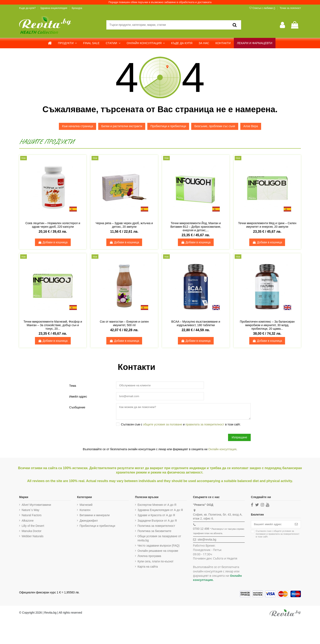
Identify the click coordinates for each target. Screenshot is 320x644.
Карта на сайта (147, 567)
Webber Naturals (33, 537)
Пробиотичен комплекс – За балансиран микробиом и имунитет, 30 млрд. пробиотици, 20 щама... (267, 325)
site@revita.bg (206, 540)
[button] (68, 43)
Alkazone (28, 521)
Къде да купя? (28, 8)
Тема (73, 386)
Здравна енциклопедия (54, 8)
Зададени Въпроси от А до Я (157, 521)
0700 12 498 (200, 530)
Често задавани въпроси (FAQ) (158, 546)
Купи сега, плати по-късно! (155, 562)
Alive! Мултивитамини (36, 506)
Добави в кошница (53, 242)
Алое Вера (251, 126)
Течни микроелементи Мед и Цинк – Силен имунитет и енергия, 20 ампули (267, 225)
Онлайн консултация (222, 450)
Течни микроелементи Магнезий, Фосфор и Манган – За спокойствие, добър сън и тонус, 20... (53, 325)
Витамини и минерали (94, 516)
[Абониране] (296, 525)
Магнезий (86, 506)
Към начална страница (78, 126)
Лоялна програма (149, 557)
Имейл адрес (78, 397)
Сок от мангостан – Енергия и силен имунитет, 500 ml (124, 323)
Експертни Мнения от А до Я (156, 506)
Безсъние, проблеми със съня (215, 126)
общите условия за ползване (162, 425)
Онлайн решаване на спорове (157, 552)
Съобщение (77, 408)
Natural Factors (32, 516)
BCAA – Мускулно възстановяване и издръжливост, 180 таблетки (196, 323)
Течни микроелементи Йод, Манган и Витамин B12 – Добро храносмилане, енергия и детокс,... (196, 227)
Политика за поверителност (156, 527)
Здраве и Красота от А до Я (156, 516)
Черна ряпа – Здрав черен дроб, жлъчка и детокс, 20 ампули (124, 225)
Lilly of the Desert (33, 527)
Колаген (85, 511)
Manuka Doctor (32, 532)
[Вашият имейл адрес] (271, 525)
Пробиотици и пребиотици (168, 126)
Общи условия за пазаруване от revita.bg (159, 539)
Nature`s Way (30, 511)
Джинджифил (88, 521)
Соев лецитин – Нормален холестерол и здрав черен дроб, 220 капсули (53, 225)
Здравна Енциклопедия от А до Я (160, 511)
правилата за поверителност (205, 425)
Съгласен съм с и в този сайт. (181, 425)
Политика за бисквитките (154, 532)
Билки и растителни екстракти (122, 126)
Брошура (77, 8)
